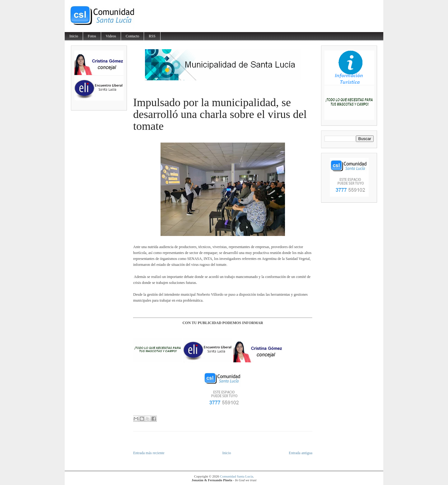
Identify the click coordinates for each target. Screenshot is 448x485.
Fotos (92, 36)
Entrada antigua (301, 453)
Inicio (74, 36)
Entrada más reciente (149, 453)
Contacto (132, 36)
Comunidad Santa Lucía (236, 476)
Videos (111, 36)
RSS (152, 36)
